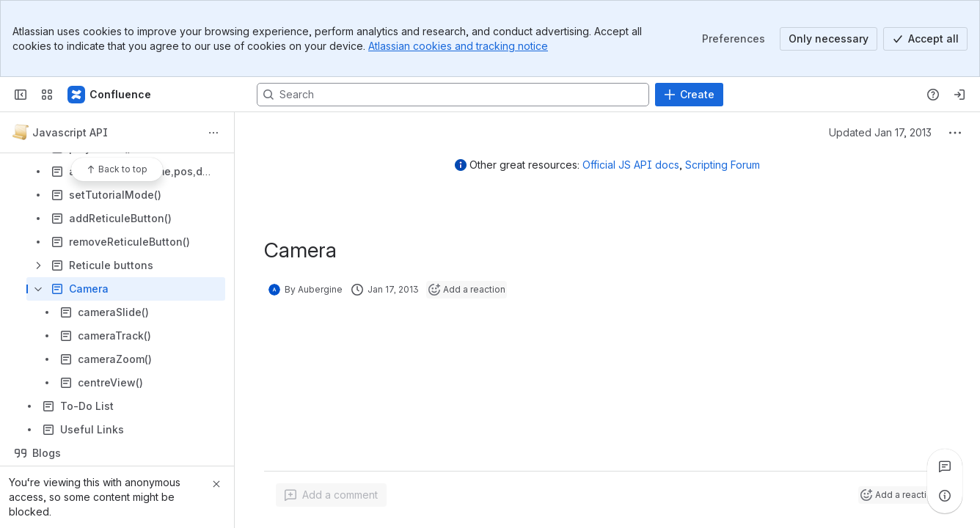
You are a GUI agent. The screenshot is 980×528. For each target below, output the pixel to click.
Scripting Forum (723, 165)
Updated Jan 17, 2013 (880, 132)
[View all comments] (945, 466)
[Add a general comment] (331, 495)
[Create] (689, 95)
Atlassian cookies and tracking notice (458, 46)
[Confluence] (110, 95)
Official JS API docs (631, 165)
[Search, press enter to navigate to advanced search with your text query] (453, 95)
